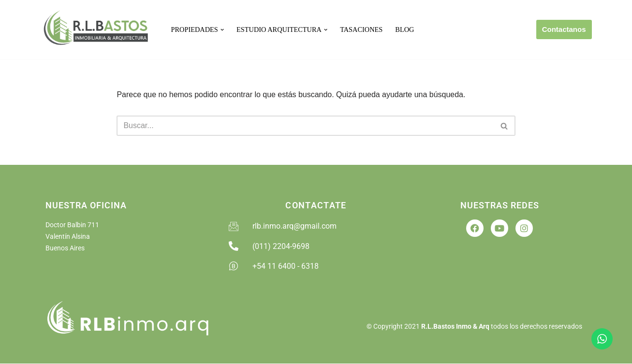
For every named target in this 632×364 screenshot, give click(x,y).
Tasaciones (362, 29)
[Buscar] (305, 126)
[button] (222, 30)
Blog (405, 29)
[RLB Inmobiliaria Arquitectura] (98, 29)
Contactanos (564, 29)
